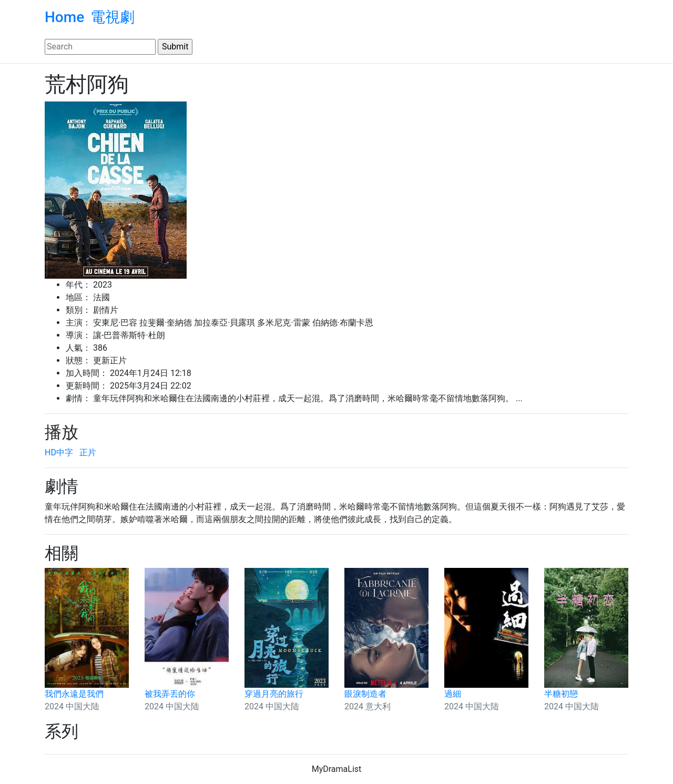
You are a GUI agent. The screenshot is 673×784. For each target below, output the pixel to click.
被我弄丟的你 (170, 694)
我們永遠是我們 (74, 694)
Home (64, 17)
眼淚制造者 (365, 694)
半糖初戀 (561, 694)
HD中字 (59, 452)
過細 (453, 694)
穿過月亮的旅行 (274, 694)
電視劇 (113, 17)
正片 (88, 452)
